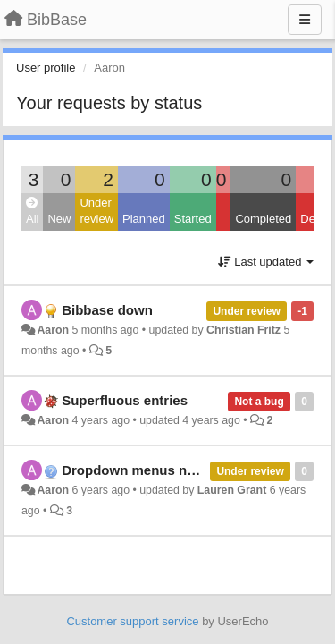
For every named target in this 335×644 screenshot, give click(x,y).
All (32, 212)
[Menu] (305, 20)
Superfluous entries (125, 400)
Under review (96, 211)
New (59, 219)
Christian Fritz (243, 330)
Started (193, 219)
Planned (144, 219)
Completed (263, 219)
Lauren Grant (232, 490)
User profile (46, 68)
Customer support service (132, 621)
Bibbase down (107, 310)
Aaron (53, 330)
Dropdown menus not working (158, 470)
